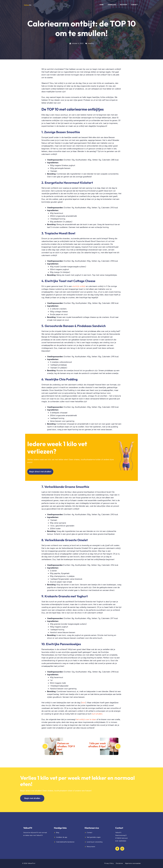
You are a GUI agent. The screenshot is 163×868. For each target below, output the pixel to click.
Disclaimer (119, 863)
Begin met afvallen (32, 798)
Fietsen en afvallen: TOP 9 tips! (66, 746)
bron (83, 703)
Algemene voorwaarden (133, 863)
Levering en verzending (95, 842)
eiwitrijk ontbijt (79, 286)
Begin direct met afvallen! (40, 472)
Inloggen (123, 5)
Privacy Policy (109, 863)
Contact (134, 5)
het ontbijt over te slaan (86, 719)
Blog (58, 833)
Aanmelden (112, 5)
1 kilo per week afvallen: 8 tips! (97, 745)
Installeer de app (62, 837)
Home (102, 5)
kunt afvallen (97, 714)
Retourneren (91, 847)
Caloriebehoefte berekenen (65, 842)
